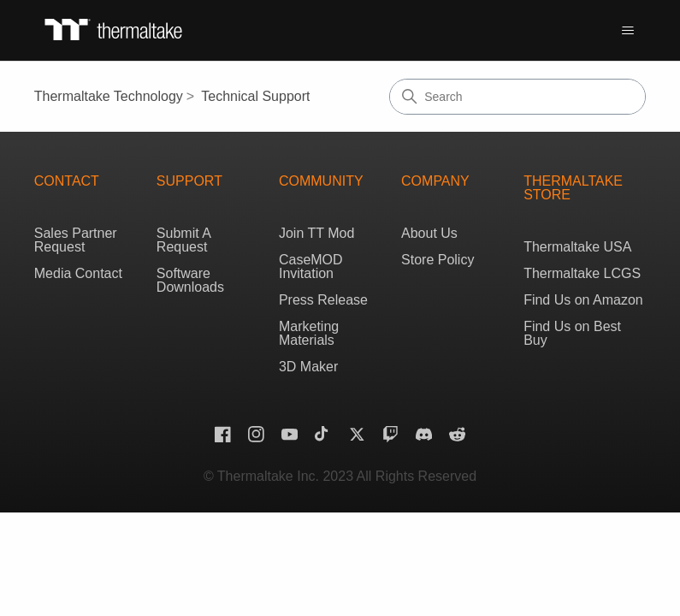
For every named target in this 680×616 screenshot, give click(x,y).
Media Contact (78, 273)
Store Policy (438, 260)
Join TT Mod (316, 233)
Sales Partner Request (76, 240)
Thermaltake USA (577, 247)
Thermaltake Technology (109, 96)
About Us (429, 233)
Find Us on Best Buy (572, 333)
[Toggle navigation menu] (628, 31)
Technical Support (255, 96)
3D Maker (308, 367)
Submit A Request (183, 240)
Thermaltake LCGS (582, 273)
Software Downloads (190, 280)
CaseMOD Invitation (311, 267)
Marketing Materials (309, 333)
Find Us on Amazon (583, 300)
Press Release (323, 300)
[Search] (517, 97)
